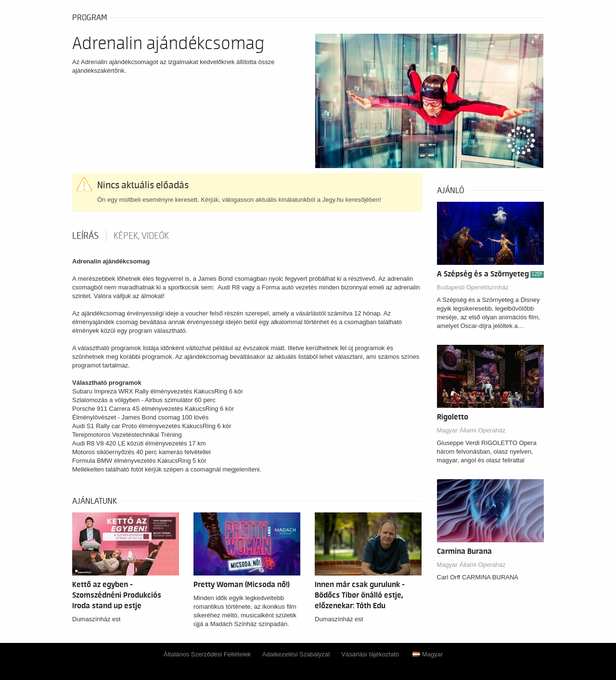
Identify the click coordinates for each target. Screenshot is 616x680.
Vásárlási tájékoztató (370, 654)
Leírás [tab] (85, 236)
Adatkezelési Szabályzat (296, 654)
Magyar (428, 654)
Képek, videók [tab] (141, 236)
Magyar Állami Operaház (471, 430)
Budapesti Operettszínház (473, 287)
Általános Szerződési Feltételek (207, 654)
